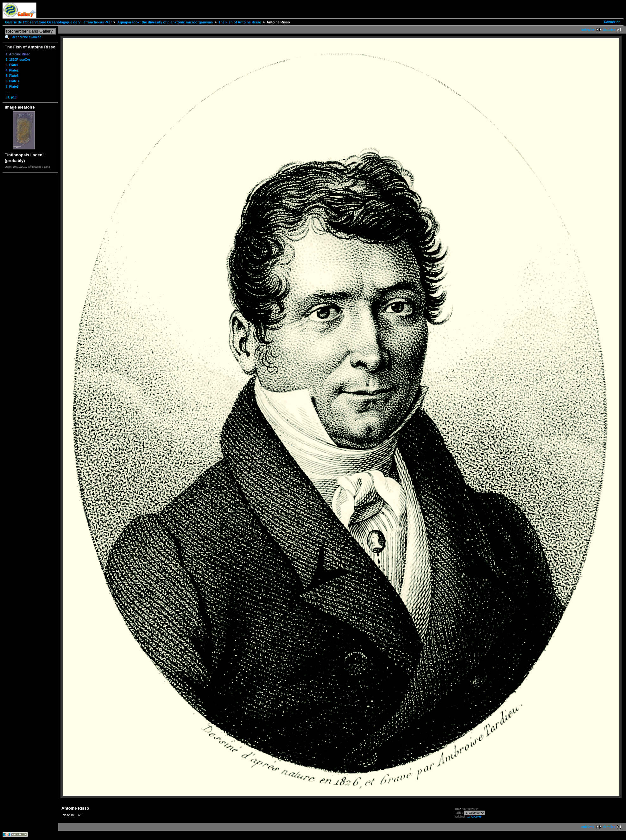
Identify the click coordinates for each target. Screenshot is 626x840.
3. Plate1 (12, 65)
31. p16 (11, 97)
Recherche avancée (26, 37)
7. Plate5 (12, 87)
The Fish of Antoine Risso (240, 22)
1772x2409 (474, 817)
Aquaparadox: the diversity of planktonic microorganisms (165, 22)
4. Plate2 (12, 70)
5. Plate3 (12, 76)
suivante (588, 30)
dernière (609, 30)
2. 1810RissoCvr (18, 60)
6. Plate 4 (13, 81)
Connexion (612, 22)
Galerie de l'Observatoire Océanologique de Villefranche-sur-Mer (58, 22)
